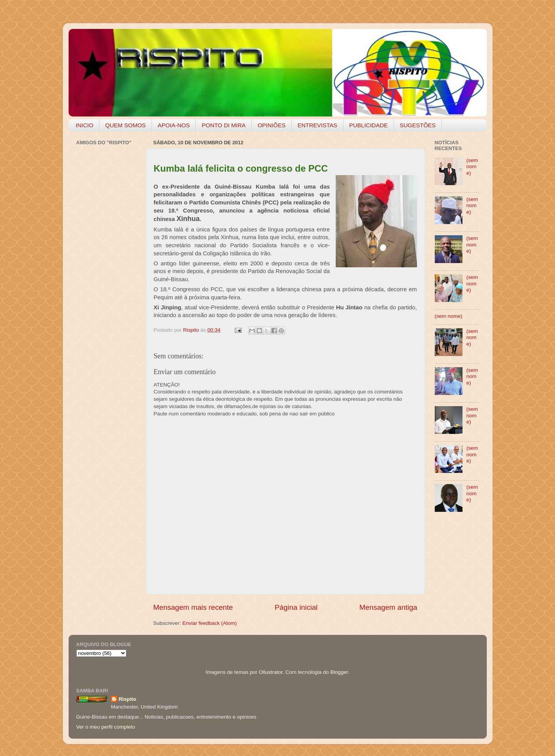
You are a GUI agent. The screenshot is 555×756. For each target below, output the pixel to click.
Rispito (128, 699)
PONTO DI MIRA (224, 125)
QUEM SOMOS (125, 125)
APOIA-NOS (174, 125)
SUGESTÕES (418, 125)
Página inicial (296, 607)
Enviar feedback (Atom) (209, 623)
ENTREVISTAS (317, 125)
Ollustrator (271, 672)
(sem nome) (472, 166)
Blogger (339, 672)
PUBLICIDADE (368, 125)
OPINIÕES (272, 125)
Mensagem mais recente (193, 607)
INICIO (84, 125)
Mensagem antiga (388, 607)
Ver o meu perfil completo (106, 727)
